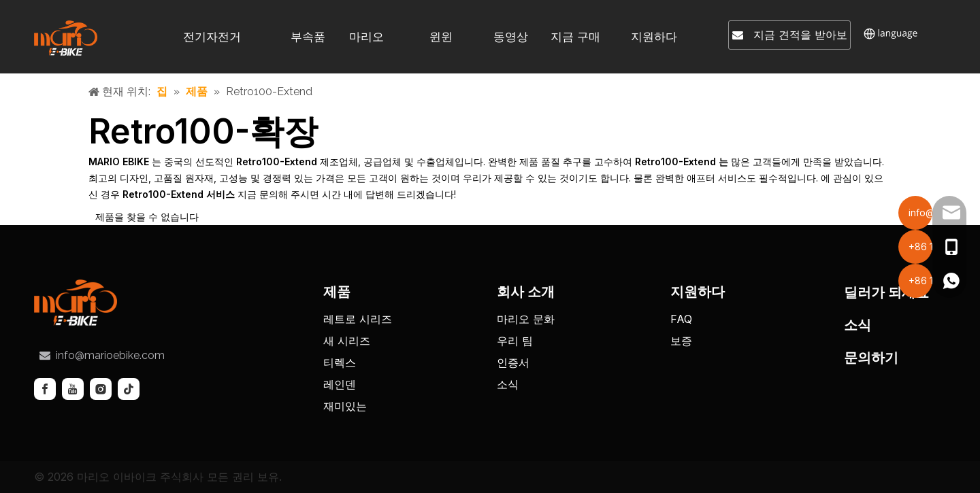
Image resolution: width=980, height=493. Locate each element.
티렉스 (340, 362)
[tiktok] (129, 389)
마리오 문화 (526, 319)
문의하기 (871, 358)
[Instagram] (101, 389)
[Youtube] (73, 389)
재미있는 (345, 406)
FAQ (681, 319)
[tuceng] (76, 303)
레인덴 (340, 384)
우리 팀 (515, 341)
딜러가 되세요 (886, 292)
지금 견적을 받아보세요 (790, 38)
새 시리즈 (347, 341)
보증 (681, 341)
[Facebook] (45, 389)
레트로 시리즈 (358, 319)
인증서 (513, 362)
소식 (508, 384)
